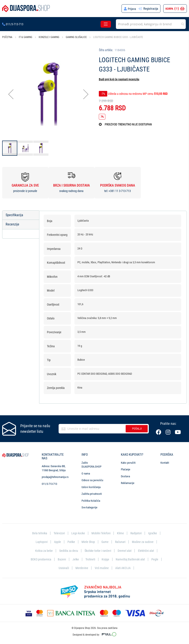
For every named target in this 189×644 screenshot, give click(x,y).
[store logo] (26, 9)
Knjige (113, 559)
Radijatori (137, 532)
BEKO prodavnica (47, 559)
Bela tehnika (38, 532)
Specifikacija (14, 215)
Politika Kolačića (91, 499)
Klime (121, 532)
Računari (121, 541)
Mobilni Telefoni (101, 532)
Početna (7, 37)
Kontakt (165, 461)
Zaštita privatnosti (92, 493)
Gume (105, 541)
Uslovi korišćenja (91, 486)
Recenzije (12, 224)
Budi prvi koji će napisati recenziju (119, 79)
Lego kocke (78, 532)
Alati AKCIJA (130, 568)
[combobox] (151, 24)
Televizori (58, 532)
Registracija (151, 9)
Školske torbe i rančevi (98, 550)
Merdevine (88, 568)
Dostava (125, 475)
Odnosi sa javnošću (92, 479)
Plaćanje (126, 468)
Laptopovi (40, 541)
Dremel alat (126, 550)
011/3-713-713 (13, 24)
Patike (70, 541)
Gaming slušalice (76, 37)
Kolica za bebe (42, 550)
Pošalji (137, 427)
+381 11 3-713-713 (120, 191)
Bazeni (68, 559)
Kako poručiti (128, 461)
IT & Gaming (26, 37)
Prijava (132, 9)
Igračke (154, 532)
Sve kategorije (89, 506)
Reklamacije (128, 482)
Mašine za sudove (144, 541)
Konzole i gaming (49, 37)
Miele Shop (88, 541)
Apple (57, 541)
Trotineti (97, 559)
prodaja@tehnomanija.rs (55, 476)
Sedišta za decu (67, 550)
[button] (11, 94)
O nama (86, 472)
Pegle (54, 568)
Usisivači (70, 568)
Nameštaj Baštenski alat (138, 559)
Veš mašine (108, 568)
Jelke (82, 559)
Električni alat (148, 550)
